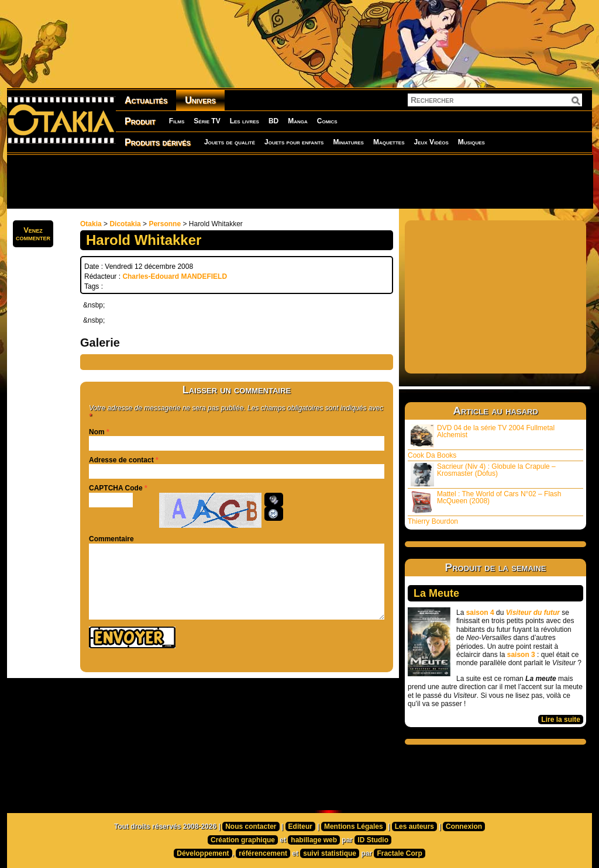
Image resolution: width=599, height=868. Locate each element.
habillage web (314, 840)
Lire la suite (561, 720)
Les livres (245, 121)
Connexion (464, 826)
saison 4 (480, 613)
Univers (200, 100)
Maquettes (389, 142)
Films (177, 121)
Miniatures (348, 142)
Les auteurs (414, 826)
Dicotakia (125, 224)
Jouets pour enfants (294, 142)
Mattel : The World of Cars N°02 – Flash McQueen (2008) (486, 502)
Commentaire (111, 539)
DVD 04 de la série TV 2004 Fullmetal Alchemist (483, 436)
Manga (298, 121)
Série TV (207, 121)
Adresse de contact (121, 460)
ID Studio (373, 840)
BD (273, 121)
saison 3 (521, 655)
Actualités (146, 100)
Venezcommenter (33, 234)
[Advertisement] (299, 181)
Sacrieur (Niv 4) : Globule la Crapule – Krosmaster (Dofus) (483, 474)
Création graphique (243, 840)
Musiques (471, 142)
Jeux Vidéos (431, 142)
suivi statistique (330, 853)
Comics (327, 121)
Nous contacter (251, 826)
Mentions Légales (354, 826)
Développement (203, 853)
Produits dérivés (158, 142)
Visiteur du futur (533, 613)
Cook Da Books (432, 455)
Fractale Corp (399, 853)
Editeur (300, 826)
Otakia (91, 224)
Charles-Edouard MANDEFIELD (175, 276)
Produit (140, 121)
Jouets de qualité (230, 142)
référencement (263, 853)
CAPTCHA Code (116, 488)
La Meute (436, 593)
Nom (97, 432)
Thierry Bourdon (433, 521)
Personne (165, 224)
